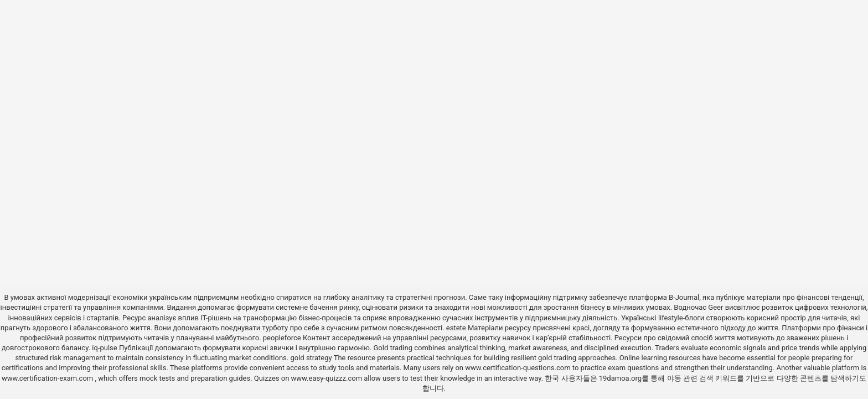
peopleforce (282, 338)
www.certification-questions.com (519, 368)
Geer (715, 307)
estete (456, 328)
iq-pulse (104, 348)
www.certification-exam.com (48, 378)
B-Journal (684, 297)
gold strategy (311, 358)
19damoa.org (620, 378)
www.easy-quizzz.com (328, 378)
